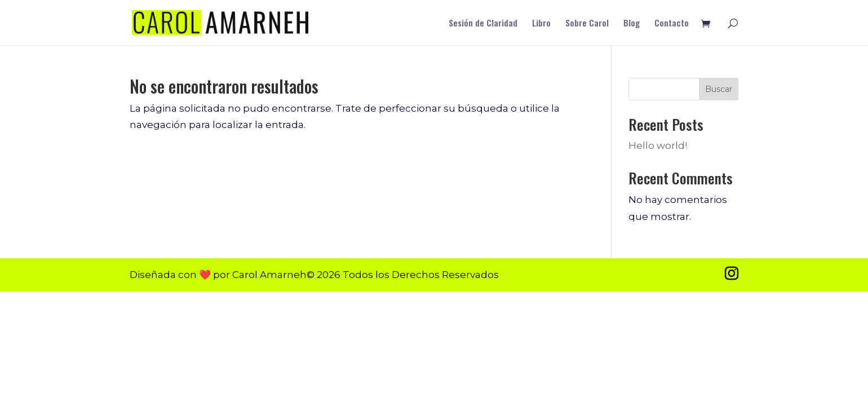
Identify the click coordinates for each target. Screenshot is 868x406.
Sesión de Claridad (483, 24)
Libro (541, 24)
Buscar (719, 89)
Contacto (672, 24)
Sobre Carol (587, 24)
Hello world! (658, 145)
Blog (632, 24)
